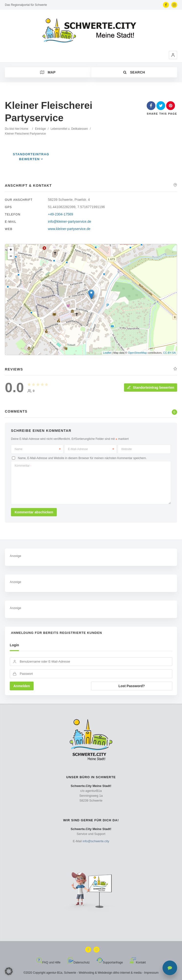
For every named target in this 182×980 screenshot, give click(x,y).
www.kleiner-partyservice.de (69, 229)
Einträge (40, 129)
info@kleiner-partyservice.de (70, 222)
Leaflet (107, 353)
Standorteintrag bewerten (151, 388)
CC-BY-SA (169, 353)
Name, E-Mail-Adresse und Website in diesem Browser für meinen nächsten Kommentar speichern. (82, 458)
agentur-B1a (54, 973)
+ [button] (11, 250)
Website (127, 449)
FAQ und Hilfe (48, 962)
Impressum (151, 973)
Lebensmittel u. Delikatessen (69, 129)
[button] (173, 55)
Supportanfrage (110, 962)
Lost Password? (132, 686)
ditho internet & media (127, 973)
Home (24, 129)
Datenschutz (79, 962)
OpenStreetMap (137, 353)
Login (14, 645)
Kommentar (23, 466)
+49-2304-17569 (61, 214)
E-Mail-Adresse (91, 449)
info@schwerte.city (96, 841)
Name (38, 449)
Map (48, 72)
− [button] (11, 256)
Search (134, 72)
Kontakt (138, 962)
